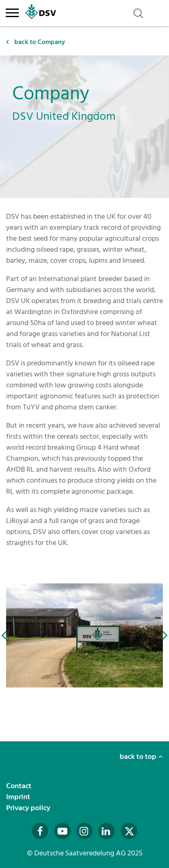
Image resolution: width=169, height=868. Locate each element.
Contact (20, 786)
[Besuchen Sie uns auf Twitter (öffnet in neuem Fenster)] (129, 831)
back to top (141, 757)
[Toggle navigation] (12, 11)
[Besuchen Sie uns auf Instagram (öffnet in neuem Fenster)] (84, 831)
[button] (4, 635)
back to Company (36, 42)
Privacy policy (29, 808)
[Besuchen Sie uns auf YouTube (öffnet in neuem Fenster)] (62, 831)
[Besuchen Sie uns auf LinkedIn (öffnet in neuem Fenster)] (107, 831)
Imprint (19, 797)
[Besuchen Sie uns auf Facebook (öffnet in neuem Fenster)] (40, 831)
